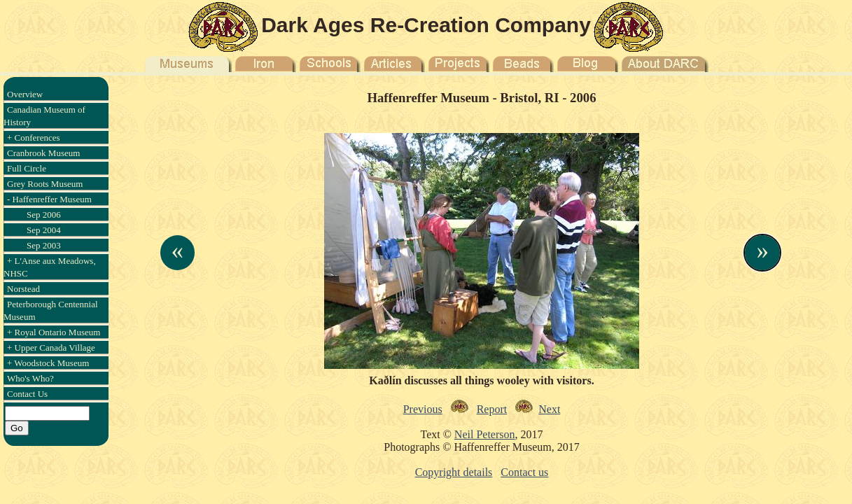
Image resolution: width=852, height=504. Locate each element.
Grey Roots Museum (45, 184)
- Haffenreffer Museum (49, 199)
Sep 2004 (44, 230)
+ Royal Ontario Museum (54, 332)
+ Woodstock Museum (48, 363)
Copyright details (454, 472)
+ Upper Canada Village (51, 348)
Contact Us (27, 394)
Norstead (23, 289)
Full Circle (27, 168)
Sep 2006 (44, 215)
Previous (423, 409)
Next (549, 409)
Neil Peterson (485, 434)
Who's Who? (30, 378)
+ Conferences (34, 138)
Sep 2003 (44, 245)
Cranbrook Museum (43, 153)
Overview (25, 94)
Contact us (524, 472)
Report (492, 409)
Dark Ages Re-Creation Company (426, 25)
